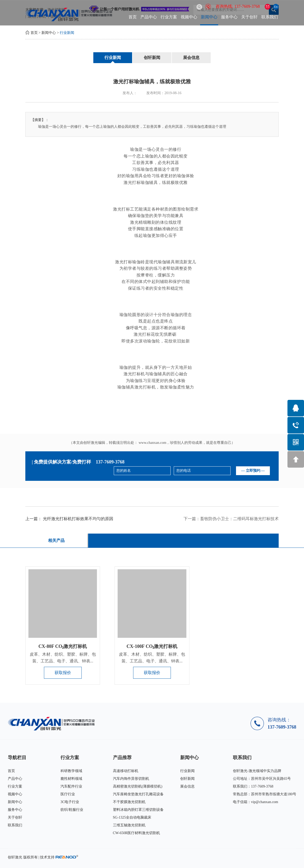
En (276, 7)
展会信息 (191, 58)
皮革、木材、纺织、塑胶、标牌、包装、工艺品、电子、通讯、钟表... (63, 658)
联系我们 (270, 17)
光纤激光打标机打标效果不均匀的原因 (78, 519)
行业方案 (169, 17)
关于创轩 (249, 17)
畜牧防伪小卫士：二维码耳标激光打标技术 (239, 519)
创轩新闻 (152, 58)
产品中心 (149, 17)
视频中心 (189, 17)
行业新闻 (67, 33)
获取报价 (63, 673)
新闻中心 (209, 17)
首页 (133, 17)
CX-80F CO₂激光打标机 (63, 646)
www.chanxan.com (152, 443)
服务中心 (229, 17)
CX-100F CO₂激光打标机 (152, 646)
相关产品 (56, 540)
